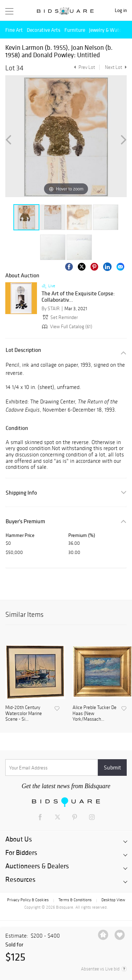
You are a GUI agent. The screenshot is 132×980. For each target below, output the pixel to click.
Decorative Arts (44, 30)
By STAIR (51, 309)
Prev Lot (84, 67)
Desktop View (113, 900)
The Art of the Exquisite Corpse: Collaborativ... (78, 297)
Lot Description (23, 350)
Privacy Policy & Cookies (28, 900)
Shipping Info (21, 493)
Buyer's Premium (25, 521)
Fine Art (14, 30)
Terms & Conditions (75, 900)
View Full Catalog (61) (66, 327)
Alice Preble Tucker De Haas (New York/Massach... (95, 714)
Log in (121, 10)
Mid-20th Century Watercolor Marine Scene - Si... (24, 714)
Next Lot (116, 67)
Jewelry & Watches (109, 30)
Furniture (75, 30)
